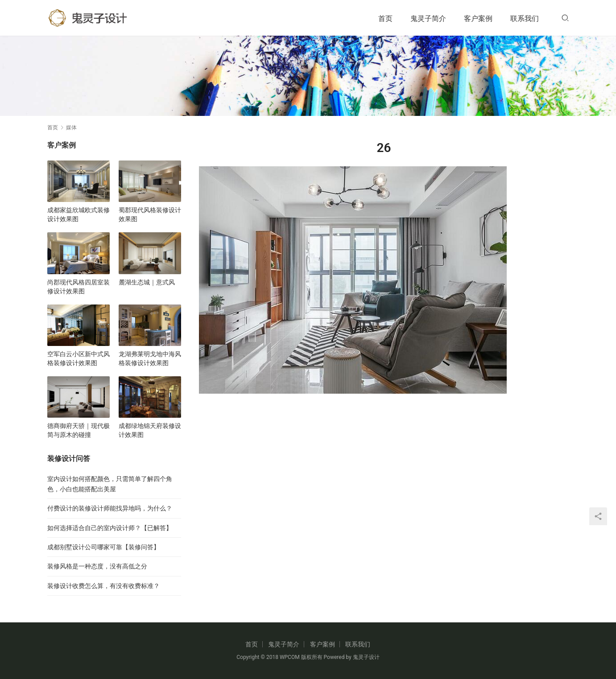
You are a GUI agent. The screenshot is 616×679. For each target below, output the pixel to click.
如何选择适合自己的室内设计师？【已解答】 (110, 528)
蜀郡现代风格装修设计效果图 (150, 214)
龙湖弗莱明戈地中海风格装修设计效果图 (150, 358)
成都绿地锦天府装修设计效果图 (150, 430)
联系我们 (525, 19)
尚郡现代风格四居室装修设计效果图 (79, 287)
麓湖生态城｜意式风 (147, 282)
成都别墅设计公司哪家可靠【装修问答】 (103, 547)
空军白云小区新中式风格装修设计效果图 (79, 358)
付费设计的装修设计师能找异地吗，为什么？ (110, 508)
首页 (385, 19)
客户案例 (478, 19)
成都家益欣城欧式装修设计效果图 (79, 214)
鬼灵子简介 (428, 19)
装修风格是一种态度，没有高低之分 (97, 566)
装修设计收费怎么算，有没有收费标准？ (103, 586)
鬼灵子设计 (366, 657)
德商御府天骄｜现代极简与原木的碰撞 (79, 430)
